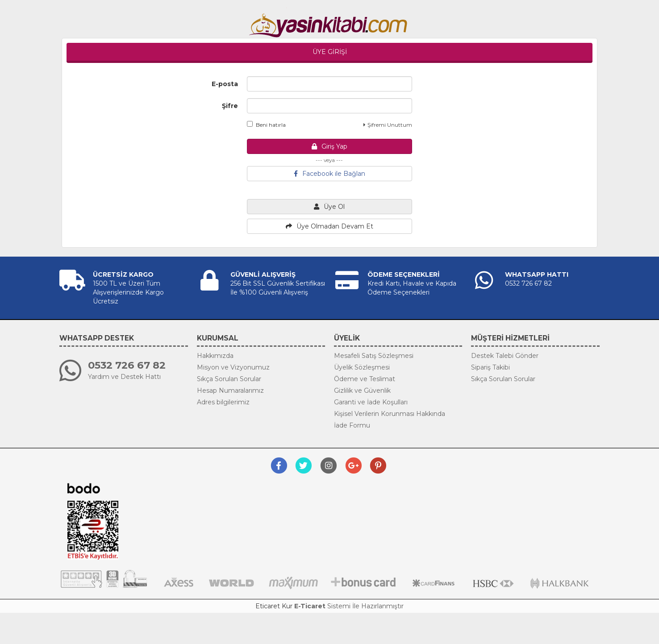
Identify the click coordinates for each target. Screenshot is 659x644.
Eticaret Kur (274, 606)
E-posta (225, 84)
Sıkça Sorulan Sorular (229, 379)
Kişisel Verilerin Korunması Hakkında (390, 414)
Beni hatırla (266, 125)
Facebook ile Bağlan (329, 174)
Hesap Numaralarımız (230, 391)
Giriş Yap (329, 146)
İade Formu (352, 425)
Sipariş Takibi (490, 367)
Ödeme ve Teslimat (365, 379)
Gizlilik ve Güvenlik (362, 391)
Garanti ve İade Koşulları (371, 402)
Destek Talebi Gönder (505, 356)
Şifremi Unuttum (388, 125)
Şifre (230, 106)
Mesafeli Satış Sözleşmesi (374, 356)
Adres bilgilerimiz (223, 402)
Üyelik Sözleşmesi (362, 367)
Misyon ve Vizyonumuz (233, 367)
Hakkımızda (215, 356)
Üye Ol (329, 207)
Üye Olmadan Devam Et (329, 226)
